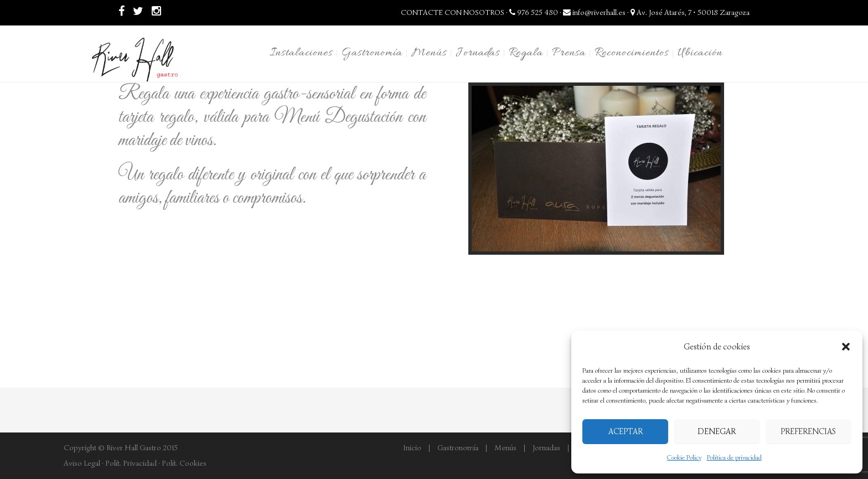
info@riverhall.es (594, 12)
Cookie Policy (684, 457)
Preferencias (808, 431)
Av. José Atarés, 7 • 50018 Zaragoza (690, 12)
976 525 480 (534, 12)
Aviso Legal (82, 463)
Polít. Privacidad (131, 463)
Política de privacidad (734, 457)
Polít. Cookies (184, 463)
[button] (846, 347)
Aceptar (626, 431)
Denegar (717, 431)
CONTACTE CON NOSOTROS (453, 12)
